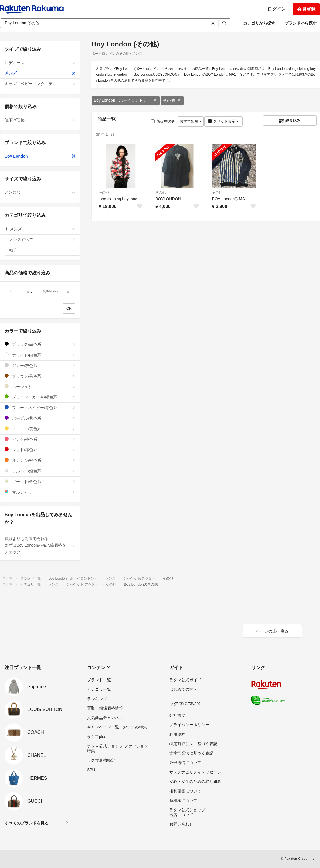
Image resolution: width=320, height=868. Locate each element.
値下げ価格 (40, 120)
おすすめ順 (191, 121)
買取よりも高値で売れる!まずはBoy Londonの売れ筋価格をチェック (40, 545)
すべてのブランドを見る (27, 823)
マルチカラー (40, 492)
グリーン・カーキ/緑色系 (40, 397)
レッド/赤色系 (40, 450)
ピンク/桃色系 (40, 439)
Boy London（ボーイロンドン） (126, 100)
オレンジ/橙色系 (40, 460)
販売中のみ (163, 121)
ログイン (277, 9)
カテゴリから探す (259, 23)
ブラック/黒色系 (40, 344)
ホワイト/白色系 (40, 355)
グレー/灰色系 (40, 365)
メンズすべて (42, 239)
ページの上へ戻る (272, 631)
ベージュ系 (40, 387)
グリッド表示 (223, 121)
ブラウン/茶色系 (40, 376)
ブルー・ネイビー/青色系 (40, 408)
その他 (172, 100)
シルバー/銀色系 (40, 471)
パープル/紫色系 (40, 418)
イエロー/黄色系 (40, 429)
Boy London (40, 156)
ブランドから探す (301, 23)
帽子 (42, 250)
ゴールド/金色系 (40, 481)
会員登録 (306, 9)
